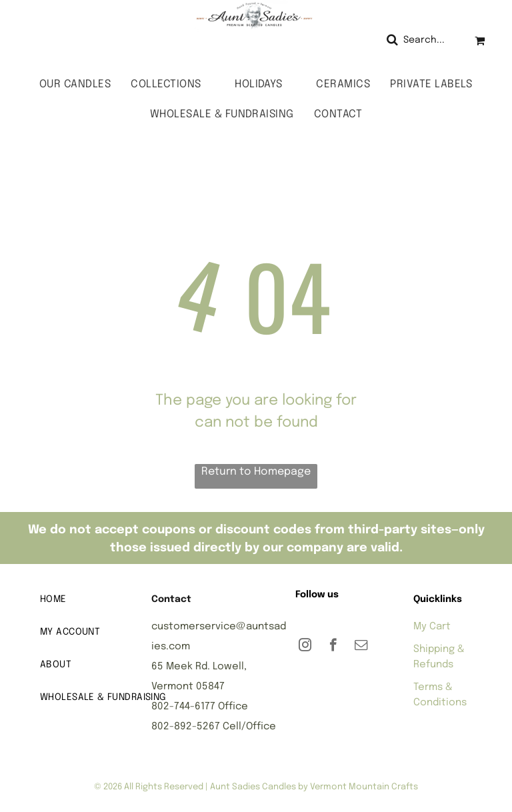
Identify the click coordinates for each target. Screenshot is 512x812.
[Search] (420, 40)
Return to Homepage (256, 472)
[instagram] (305, 647)
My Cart (432, 627)
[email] (361, 647)
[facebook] (333, 647)
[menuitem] (75, 84)
